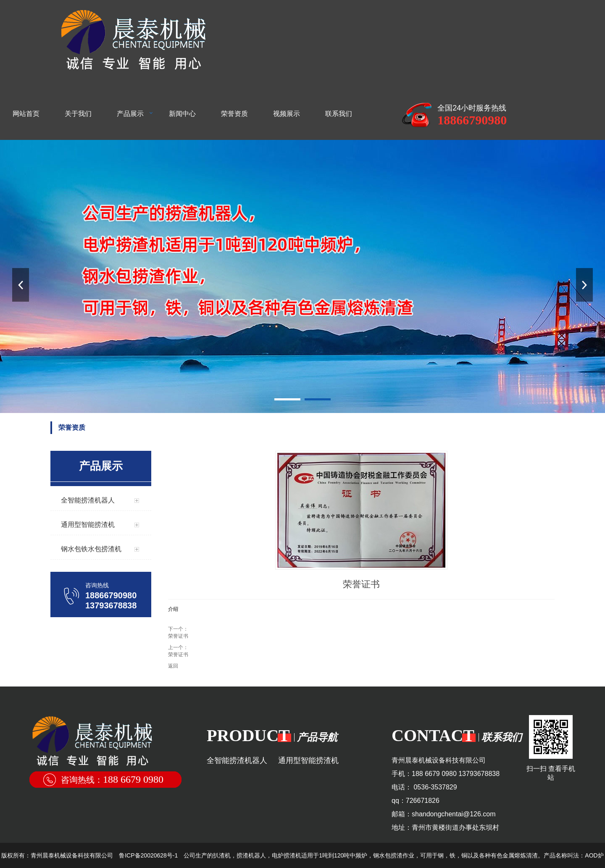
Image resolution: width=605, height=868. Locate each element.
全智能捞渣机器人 (237, 760)
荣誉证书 (178, 636)
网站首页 (26, 114)
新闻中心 (182, 114)
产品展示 (130, 114)
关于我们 (78, 114)
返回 (173, 666)
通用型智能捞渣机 (308, 760)
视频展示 (287, 114)
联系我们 (339, 114)
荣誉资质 (234, 114)
